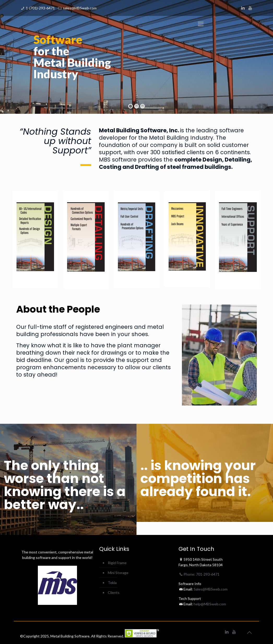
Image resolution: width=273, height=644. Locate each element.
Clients (114, 592)
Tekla (112, 583)
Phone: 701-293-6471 (199, 574)
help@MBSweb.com (210, 604)
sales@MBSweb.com (80, 8)
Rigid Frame (117, 563)
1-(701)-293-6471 (40, 8)
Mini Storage (118, 573)
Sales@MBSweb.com (210, 589)
